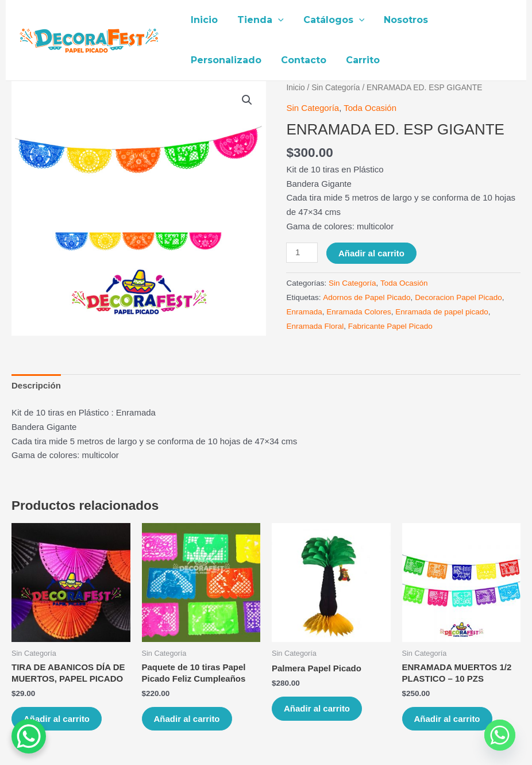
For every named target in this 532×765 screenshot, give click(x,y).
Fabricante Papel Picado (390, 326)
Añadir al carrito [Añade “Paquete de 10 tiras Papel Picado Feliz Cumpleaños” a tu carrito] (187, 719)
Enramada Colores (359, 312)
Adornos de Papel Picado (367, 297)
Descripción (36, 385)
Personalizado (225, 60)
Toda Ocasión (370, 108)
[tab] (36, 386)
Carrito (360, 60)
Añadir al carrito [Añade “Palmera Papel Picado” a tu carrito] (317, 708)
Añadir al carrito (371, 253)
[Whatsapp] (500, 735)
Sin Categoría (336, 88)
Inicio (204, 20)
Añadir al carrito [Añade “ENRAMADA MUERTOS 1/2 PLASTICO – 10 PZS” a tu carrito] (447, 719)
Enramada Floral (315, 326)
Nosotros (402, 20)
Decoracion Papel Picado (458, 297)
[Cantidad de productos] (302, 253)
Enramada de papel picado (442, 312)
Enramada (304, 312)
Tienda (259, 20)
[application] (276, 20)
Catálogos (331, 20)
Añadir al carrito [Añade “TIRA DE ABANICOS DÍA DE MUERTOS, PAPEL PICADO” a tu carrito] (57, 719)
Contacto (302, 60)
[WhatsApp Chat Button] (29, 736)
